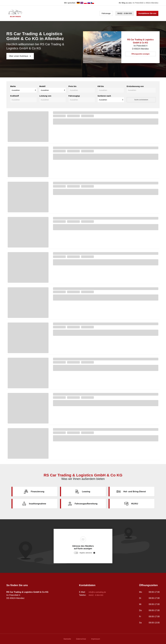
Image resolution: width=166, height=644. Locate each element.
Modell (42, 86)
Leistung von (45, 96)
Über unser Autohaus (19, 56)
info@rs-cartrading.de (97, 592)
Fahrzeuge (106, 13)
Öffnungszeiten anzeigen (140, 54)
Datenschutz (81, 639)
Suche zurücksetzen (141, 100)
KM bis (101, 86)
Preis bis (72, 86)
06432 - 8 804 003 (125, 13)
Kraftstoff (15, 96)
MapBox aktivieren (86, 553)
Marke (13, 86)
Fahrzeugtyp (74, 96)
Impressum (96, 639)
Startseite (67, 639)
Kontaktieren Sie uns (147, 13)
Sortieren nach (104, 96)
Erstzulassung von (135, 86)
